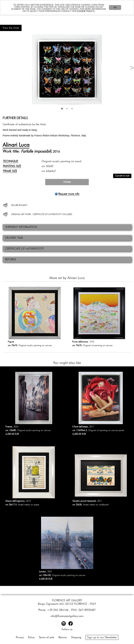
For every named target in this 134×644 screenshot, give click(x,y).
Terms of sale (46, 637)
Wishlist (67, 182)
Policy (31, 637)
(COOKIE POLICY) (86, 11)
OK (115, 7)
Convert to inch (122, 176)
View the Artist (11, 28)
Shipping (76, 637)
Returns (63, 637)
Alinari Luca (16, 145)
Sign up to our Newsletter (102, 637)
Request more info (69, 194)
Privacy (20, 637)
